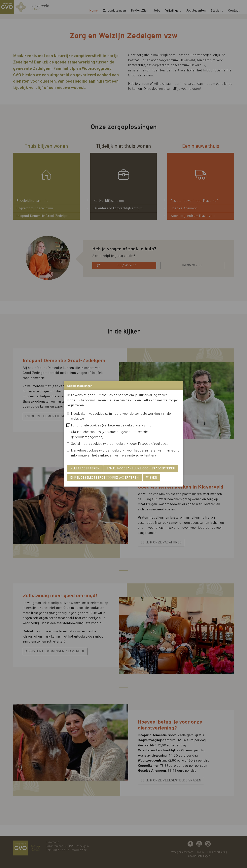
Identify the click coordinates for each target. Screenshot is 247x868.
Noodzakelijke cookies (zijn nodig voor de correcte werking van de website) (121, 416)
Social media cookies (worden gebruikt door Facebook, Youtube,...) (120, 444)
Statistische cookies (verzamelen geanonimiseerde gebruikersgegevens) (109, 435)
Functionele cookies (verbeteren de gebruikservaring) (112, 426)
